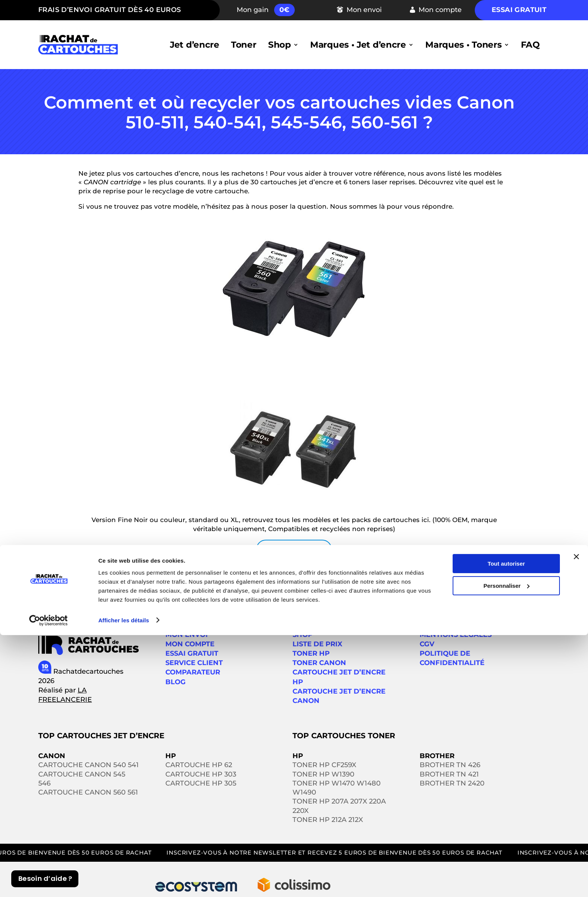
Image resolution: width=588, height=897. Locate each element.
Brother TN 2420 (452, 783)
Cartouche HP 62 (199, 765)
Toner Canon (319, 663)
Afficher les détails (124, 882)
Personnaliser (506, 848)
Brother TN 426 (450, 765)
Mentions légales (456, 635)
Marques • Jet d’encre (358, 45)
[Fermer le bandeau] (576, 819)
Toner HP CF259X (324, 765)
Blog (175, 682)
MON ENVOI (187, 635)
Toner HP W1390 (323, 774)
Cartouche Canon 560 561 (88, 792)
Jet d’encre (195, 45)
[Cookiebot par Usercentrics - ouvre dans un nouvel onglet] (49, 882)
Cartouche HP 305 (201, 783)
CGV (427, 644)
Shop (280, 45)
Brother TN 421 (449, 774)
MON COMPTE (190, 644)
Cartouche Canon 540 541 (88, 765)
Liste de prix (317, 644)
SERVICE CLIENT (194, 663)
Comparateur (193, 672)
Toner (244, 45)
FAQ (530, 45)
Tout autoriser (506, 826)
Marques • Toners (463, 45)
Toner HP (311, 653)
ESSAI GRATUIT (192, 653)
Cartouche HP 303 (201, 774)
